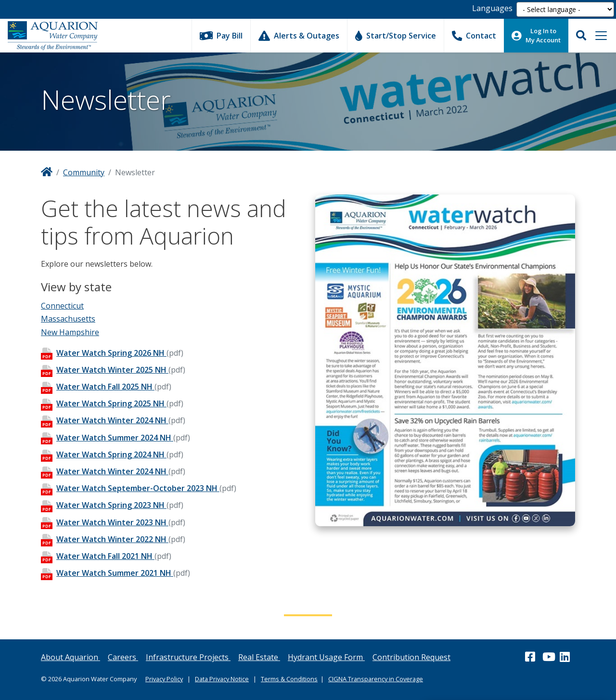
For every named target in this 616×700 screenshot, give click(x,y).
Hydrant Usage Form (326, 657)
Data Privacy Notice (222, 679)
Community (84, 172)
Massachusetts (68, 319)
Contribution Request (411, 657)
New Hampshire (70, 332)
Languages (492, 8)
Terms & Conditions (289, 679)
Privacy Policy (164, 679)
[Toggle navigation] (601, 36)
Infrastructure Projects (188, 657)
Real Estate (259, 657)
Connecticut (62, 306)
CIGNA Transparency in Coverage (376, 679)
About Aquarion (71, 657)
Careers (123, 657)
